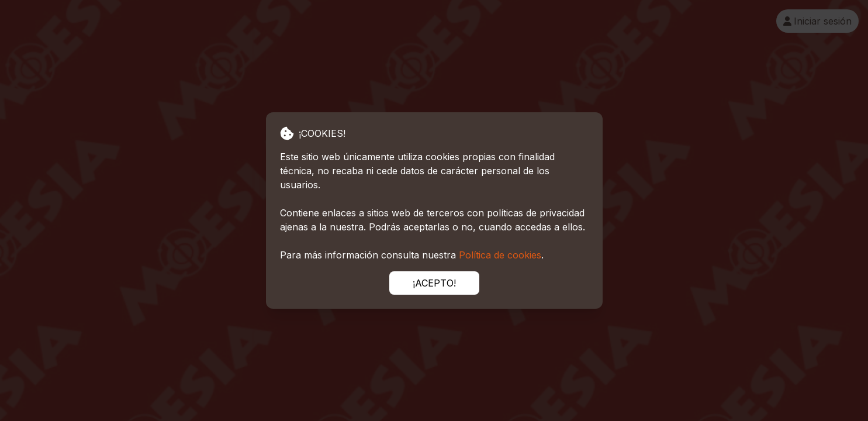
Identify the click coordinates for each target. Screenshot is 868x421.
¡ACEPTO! (434, 283)
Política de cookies (500, 255)
